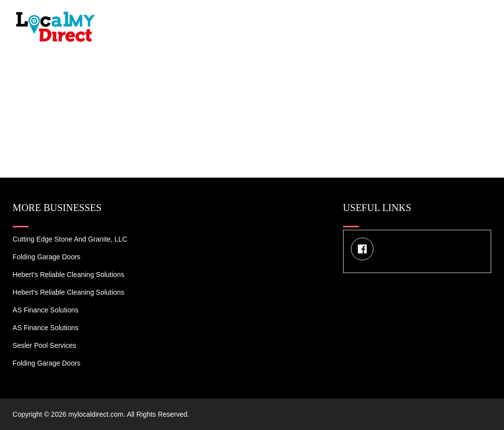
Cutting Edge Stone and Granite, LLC (70, 239)
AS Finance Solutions (46, 310)
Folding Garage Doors (47, 257)
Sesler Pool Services (45, 345)
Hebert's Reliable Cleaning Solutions (69, 275)
